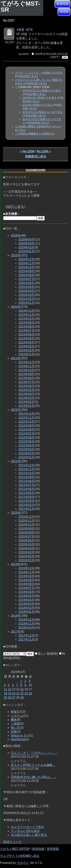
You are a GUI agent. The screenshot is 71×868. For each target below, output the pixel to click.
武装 (14, 732)
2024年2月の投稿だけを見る (40, 98)
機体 (14, 720)
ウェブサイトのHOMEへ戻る (20, 856)
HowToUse (18, 739)
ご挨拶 (15, 724)
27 (14, 698)
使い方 (15, 728)
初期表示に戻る (36, 156)
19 (10, 693)
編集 (65, 57)
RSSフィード (12, 842)
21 (18, 693)
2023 (16, 358)
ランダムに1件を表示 (25, 831)
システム (17, 716)
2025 (16, 255)
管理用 (64, 12)
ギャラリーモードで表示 (27, 827)
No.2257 (10, 42)
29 (22, 698)
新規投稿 (62, 4)
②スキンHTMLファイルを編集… (33, 765)
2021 (16, 461)
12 (10, 689)
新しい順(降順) (46, 654)
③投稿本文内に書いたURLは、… (34, 777)
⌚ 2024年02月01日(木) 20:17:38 (49, 54)
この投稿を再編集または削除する (35, 134)
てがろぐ (23, 863)
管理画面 (53, 849)
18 (5, 693)
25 (5, 698)
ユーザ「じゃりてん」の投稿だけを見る (39, 73)
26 (10, 698)
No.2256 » (44, 151)
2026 (16, 235)
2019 (16, 564)
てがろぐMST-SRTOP (15, 849)
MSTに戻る (15, 207)
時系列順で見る (28, 76)
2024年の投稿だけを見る (37, 105)
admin (25, 54)
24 (30, 693)
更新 (14, 712)
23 (26, 693)
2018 (16, 616)
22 (22, 693)
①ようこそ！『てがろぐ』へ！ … (34, 753)
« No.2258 (27, 151)
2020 (16, 513)
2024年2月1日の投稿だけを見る (42, 91)
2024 (16, 307)
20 (14, 693)
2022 (16, 410)
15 (22, 689)
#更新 (21, 30)
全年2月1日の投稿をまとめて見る (43, 112)
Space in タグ (20, 735)
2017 (16, 632)
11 (5, 689)
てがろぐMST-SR (20, 7)
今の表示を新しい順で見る (29, 835)
